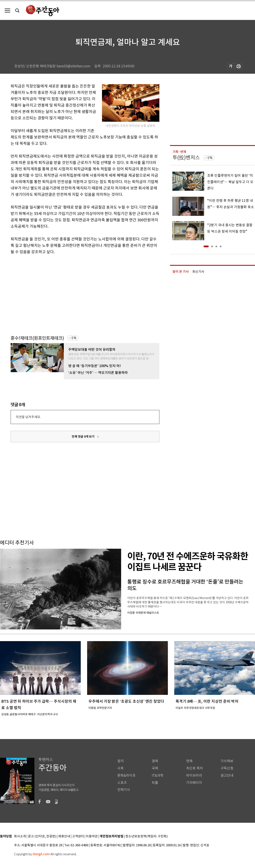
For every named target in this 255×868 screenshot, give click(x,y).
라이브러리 (194, 775)
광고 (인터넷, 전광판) (42, 836)
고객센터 (78, 836)
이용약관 (92, 836)
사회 (120, 768)
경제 (155, 761)
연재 (189, 761)
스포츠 (122, 783)
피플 (155, 783)
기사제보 (227, 761)
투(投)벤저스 (186, 158)
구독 (74, 338)
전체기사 (124, 790)
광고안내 (227, 775)
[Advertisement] (74, 288)
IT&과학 (158, 775)
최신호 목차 (195, 768)
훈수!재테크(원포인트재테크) (37, 338)
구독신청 (227, 768)
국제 (155, 768)
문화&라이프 (126, 775)
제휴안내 (64, 836)
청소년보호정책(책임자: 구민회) (147, 836)
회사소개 (20, 836)
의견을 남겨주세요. (28, 417)
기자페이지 (194, 783)
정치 (120, 761)
